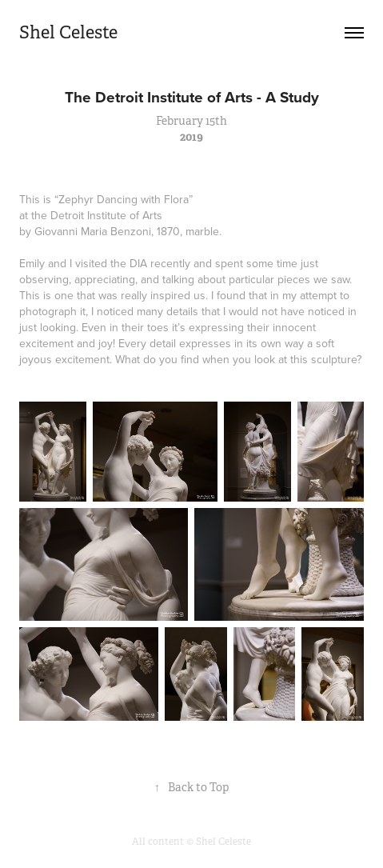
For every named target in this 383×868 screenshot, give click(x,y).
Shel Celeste (68, 32)
